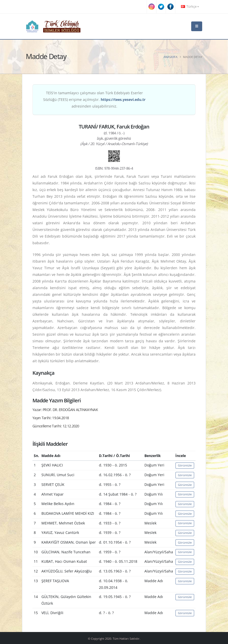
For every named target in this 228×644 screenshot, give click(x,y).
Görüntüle (185, 465)
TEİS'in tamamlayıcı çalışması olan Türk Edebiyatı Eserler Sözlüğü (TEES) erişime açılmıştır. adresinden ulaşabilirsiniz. (94, 99)
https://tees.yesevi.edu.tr (123, 99)
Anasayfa (170, 57)
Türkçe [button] (190, 7)
